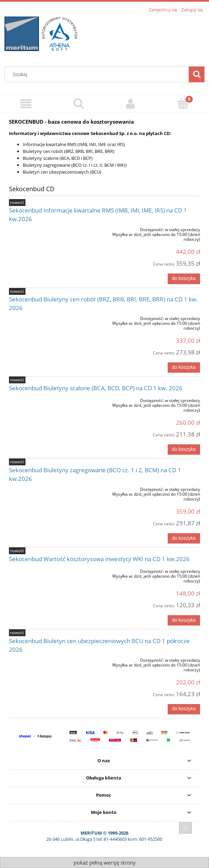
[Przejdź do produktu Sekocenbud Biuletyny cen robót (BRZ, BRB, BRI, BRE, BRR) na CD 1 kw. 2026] (47, 317)
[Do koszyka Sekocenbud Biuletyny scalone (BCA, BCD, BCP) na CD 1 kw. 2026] (184, 449)
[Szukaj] (197, 74)
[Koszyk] (183, 103)
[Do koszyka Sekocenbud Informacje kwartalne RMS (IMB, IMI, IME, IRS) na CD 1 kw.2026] (184, 279)
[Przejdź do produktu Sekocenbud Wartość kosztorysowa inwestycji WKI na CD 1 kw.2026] (47, 570)
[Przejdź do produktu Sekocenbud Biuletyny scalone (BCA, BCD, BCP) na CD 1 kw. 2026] (47, 399)
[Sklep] (26, 104)
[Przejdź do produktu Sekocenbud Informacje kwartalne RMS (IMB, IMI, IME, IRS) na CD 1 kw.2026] (47, 228)
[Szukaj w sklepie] (98, 74)
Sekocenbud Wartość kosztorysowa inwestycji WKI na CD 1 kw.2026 (99, 559)
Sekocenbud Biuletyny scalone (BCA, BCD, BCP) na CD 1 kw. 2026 (96, 388)
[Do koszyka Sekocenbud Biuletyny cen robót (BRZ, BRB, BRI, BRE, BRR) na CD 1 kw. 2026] (184, 368)
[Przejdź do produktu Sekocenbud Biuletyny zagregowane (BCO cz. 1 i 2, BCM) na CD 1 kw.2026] (47, 488)
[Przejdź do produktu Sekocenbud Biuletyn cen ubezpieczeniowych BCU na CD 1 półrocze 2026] (47, 659)
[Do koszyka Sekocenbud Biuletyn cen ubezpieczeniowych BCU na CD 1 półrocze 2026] (184, 709)
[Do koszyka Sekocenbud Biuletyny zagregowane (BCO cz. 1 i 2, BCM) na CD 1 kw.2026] (184, 538)
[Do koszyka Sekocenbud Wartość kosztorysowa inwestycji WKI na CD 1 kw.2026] (184, 620)
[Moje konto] (131, 104)
